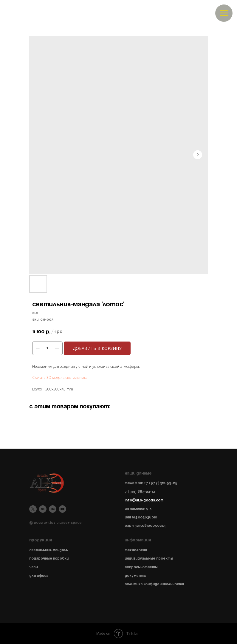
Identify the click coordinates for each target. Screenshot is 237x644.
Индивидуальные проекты (149, 559)
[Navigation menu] (224, 13)
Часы (34, 567)
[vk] (43, 509)
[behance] (53, 509)
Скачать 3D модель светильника (60, 377)
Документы (135, 576)
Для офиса (39, 576)
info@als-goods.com (144, 500)
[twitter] (33, 509)
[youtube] (62, 509)
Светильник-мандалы (49, 550)
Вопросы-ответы (141, 567)
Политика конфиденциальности (154, 584)
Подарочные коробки (49, 559)
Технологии (136, 550)
